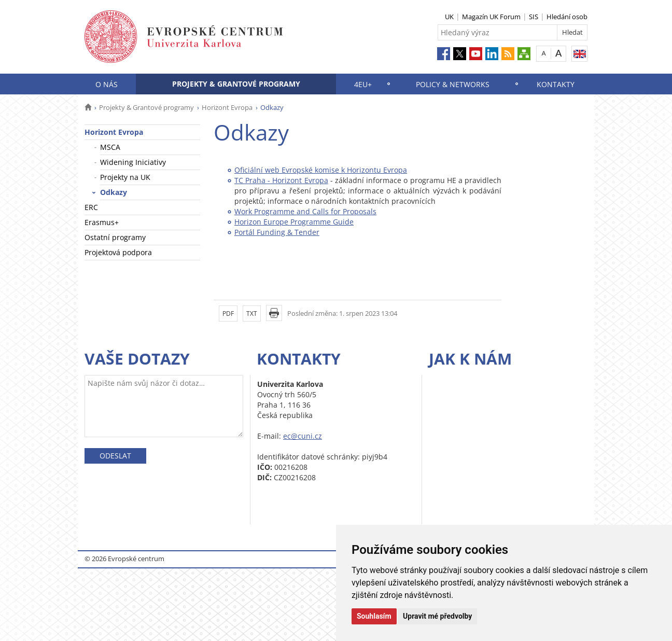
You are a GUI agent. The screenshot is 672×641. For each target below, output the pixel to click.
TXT (252, 313)
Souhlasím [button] (374, 616)
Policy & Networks (453, 84)
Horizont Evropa (227, 107)
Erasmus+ (102, 222)
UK (449, 17)
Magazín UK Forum (491, 17)
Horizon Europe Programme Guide (294, 222)
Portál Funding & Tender (277, 232)
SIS (534, 17)
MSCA (110, 147)
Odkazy (114, 192)
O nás (107, 84)
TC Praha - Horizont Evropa (281, 180)
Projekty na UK (125, 177)
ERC (91, 207)
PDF (228, 313)
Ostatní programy (115, 237)
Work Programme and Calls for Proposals (305, 211)
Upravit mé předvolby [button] (437, 616)
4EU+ (363, 84)
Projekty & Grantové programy (236, 84)
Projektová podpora (118, 252)
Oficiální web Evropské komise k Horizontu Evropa (321, 170)
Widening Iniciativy (133, 162)
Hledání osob (567, 17)
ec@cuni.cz (303, 436)
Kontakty (556, 84)
